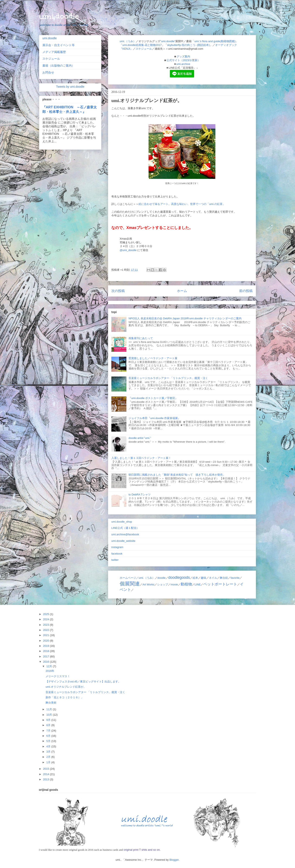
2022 (46, 630)
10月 (50, 715)
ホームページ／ (129, 578)
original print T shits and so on (141, 850)
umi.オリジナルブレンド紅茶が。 (66, 687)
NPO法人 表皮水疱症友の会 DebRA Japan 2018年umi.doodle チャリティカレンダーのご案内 (185, 318)
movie (174, 584)
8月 (49, 725)
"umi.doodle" (168, 41)
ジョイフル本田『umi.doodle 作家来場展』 (154, 418)
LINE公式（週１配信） (125, 528)
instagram (117, 547)
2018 (46, 651)
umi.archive (183, 64)
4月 (49, 746)
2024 (46, 619)
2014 (46, 774)
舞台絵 (224, 578)
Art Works (148, 584)
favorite (235, 578)
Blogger (174, 860)
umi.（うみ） (128, 41)
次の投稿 (118, 291)
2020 (46, 641)
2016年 (50, 671)
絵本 (195, 578)
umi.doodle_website (123, 541)
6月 (49, 736)
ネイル (213, 578)
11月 (50, 709)
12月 (50, 666)
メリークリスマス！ (58, 676)
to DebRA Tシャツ (140, 495)
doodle (162, 578)
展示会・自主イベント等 (58, 45)
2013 (46, 779)
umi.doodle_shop (122, 522)
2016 (46, 662)
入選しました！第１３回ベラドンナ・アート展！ (141, 458)
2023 (46, 625)
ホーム (182, 291)
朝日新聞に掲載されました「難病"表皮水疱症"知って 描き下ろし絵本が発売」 (177, 475)
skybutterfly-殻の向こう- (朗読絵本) (188, 45)
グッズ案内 (183, 56)
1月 (49, 762)
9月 (49, 720)
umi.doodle (59, 16)
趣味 (203, 578)
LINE (198, 584)
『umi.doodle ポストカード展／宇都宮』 (153, 398)
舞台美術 (51, 703)
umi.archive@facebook (125, 534)
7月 (49, 731)
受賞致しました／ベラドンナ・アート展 (153, 358)
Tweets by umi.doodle (70, 87)
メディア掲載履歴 (54, 52)
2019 (46, 646)
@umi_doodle (128, 250)
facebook (117, 554)
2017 (46, 656)
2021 (46, 635)
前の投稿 (246, 291)
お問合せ (48, 72)
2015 (46, 769)
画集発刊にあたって (141, 338)
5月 (49, 741)
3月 (49, 752)
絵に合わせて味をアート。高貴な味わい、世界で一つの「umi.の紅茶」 (182, 204)
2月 (49, 757)
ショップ (163, 584)
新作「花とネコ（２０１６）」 (65, 697)
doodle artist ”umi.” (140, 438)
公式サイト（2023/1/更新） (183, 60)
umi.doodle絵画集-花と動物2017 (142, 45)
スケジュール (144, 49)
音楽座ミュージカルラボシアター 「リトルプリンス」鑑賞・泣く (168, 378)
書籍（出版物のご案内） (58, 66)
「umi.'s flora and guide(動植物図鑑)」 (215, 41)
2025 (46, 614)
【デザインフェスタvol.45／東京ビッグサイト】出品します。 (83, 682)
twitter (115, 560)
